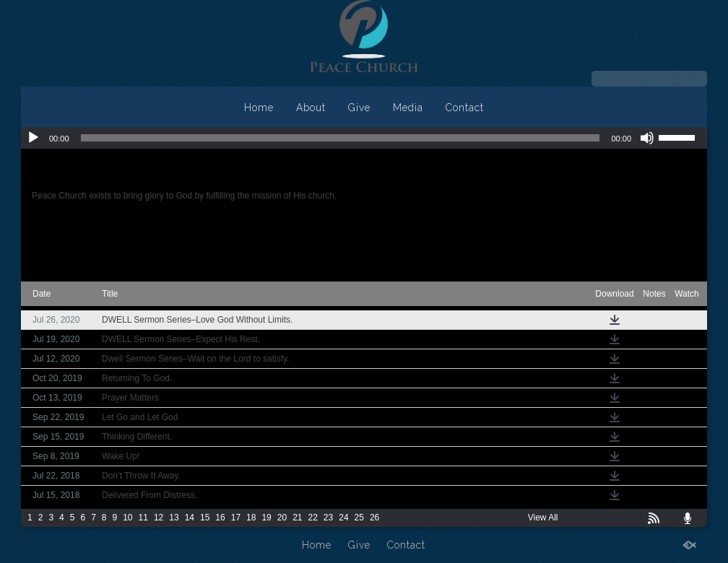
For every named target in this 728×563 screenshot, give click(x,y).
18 (251, 518)
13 (174, 518)
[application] (364, 138)
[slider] (341, 138)
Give (359, 108)
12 (159, 518)
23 (328, 518)
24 (343, 518)
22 (313, 518)
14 (190, 518)
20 (282, 518)
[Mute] (647, 138)
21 (297, 518)
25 (359, 518)
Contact (465, 108)
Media (408, 108)
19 (266, 518)
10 (127, 518)
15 (205, 518)
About (311, 108)
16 (220, 518)
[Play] (33, 138)
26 (374, 518)
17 (236, 518)
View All (543, 518)
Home (259, 108)
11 (143, 518)
